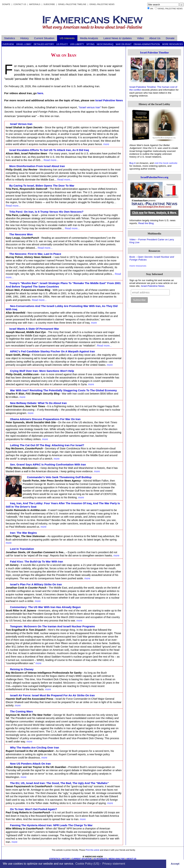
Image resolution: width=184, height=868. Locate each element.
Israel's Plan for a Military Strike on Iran (36, 584)
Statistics (10, 38)
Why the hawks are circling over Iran (34, 747)
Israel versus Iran (21, 124)
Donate (6, 4)
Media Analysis (89, 38)
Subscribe (49, 4)
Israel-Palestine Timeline (72, 4)
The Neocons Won (21, 234)
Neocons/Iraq (105, 44)
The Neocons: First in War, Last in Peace (35, 254)
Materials (35, 4)
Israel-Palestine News (102, 4)
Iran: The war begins (23, 533)
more (106, 144)
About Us (155, 38)
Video (141, 38)
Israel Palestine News (170, 9)
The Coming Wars (21, 711)
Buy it (132, 163)
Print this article (93, 850)
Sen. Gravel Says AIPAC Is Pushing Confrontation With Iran (48, 464)
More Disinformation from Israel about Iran (37, 166)
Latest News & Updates (118, 38)
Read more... (51, 160)
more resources (138, 266)
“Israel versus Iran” (90, 107)
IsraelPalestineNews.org (154, 177)
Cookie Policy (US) (87, 864)
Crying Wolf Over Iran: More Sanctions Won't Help (42, 371)
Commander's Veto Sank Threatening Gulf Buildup (59, 477)
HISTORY (66, 859)
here (40, 93)
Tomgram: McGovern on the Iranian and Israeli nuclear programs (52, 626)
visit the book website (166, 163)
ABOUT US (131, 859)
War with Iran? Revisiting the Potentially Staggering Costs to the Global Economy (63, 390)
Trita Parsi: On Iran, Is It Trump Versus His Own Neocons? (46, 212)
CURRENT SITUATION (81, 859)
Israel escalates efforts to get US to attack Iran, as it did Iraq (49, 150)
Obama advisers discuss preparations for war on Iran (45, 419)
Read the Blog (146, 223)
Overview (8, 44)
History (25, 38)
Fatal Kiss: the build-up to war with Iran (36, 561)
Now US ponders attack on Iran (30, 764)
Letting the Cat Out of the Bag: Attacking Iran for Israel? (47, 445)
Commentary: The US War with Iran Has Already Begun (45, 607)
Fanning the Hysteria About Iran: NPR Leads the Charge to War (51, 825)
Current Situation (44, 38)
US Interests (67, 38)
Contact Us (20, 4)
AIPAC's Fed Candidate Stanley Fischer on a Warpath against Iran (52, 351)
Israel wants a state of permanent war (34, 329)
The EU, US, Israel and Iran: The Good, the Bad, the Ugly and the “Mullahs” (59, 783)
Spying (90, 44)
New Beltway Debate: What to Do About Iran (38, 403)
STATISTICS (55, 859)
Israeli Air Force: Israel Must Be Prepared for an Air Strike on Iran (52, 695)
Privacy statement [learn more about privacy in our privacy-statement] (114, 864)
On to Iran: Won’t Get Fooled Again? (34, 809)
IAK (152, 9)
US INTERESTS (100, 859)
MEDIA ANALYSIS (117, 859)
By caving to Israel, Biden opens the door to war (42, 186)
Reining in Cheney (22, 669)
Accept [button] (175, 864)
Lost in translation (22, 549)
